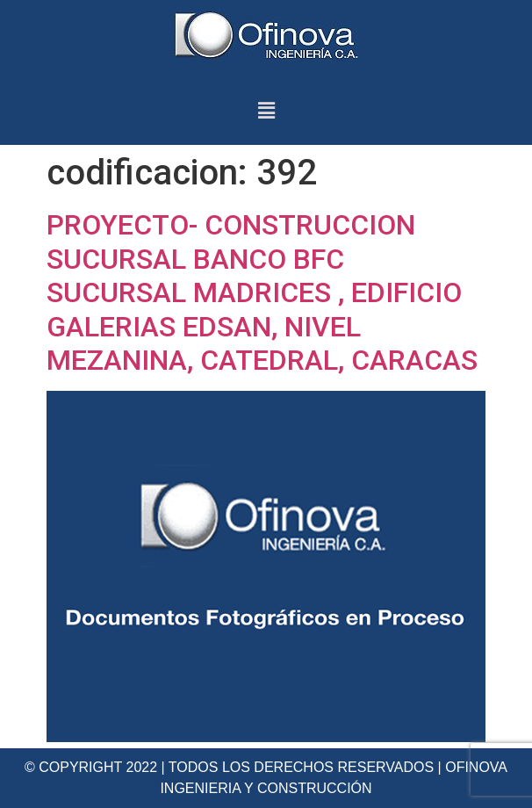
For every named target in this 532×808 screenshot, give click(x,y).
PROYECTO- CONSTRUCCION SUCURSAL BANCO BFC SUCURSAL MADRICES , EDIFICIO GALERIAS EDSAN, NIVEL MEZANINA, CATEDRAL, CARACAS (262, 292)
